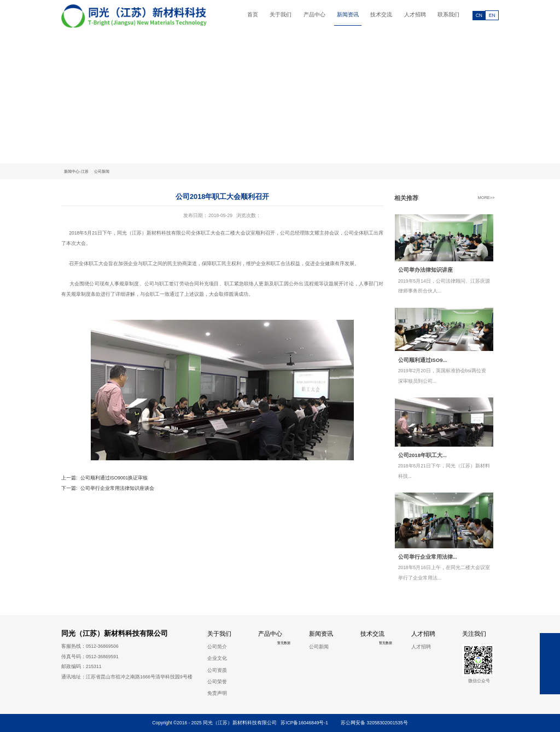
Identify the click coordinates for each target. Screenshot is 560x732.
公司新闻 (102, 171)
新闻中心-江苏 (76, 171)
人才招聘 (415, 14)
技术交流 (381, 14)
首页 (253, 14)
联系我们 (448, 14)
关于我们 (281, 14)
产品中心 (314, 14)
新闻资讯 (348, 14)
